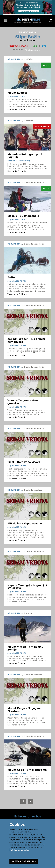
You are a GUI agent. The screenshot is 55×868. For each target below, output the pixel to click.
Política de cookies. (19, 850)
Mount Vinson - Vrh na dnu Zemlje (25, 648)
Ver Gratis (42, 127)
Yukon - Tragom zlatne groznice (23, 402)
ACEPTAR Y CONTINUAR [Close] (24, 861)
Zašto (11, 277)
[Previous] (23, 801)
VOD (35, 46)
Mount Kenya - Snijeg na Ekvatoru (24, 710)
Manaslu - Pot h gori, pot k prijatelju (25, 156)
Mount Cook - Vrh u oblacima (27, 770)
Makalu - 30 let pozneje (23, 216)
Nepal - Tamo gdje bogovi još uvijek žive (27, 587)
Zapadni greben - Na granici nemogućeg (26, 340)
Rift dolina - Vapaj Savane (25, 524)
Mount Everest (17, 93)
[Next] (31, 801)
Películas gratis (18, 46)
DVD (44, 46)
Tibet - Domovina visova (24, 462)
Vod (46, 65)
